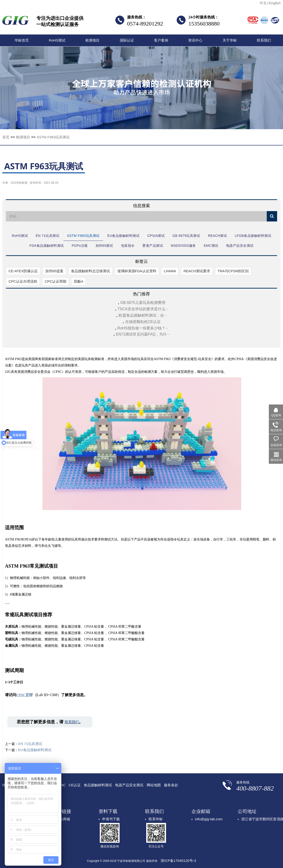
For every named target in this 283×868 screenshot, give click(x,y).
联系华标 (156, 819)
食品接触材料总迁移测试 (90, 271)
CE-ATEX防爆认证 (23, 271)
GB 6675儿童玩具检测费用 (143, 303)
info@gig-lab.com (209, 819)
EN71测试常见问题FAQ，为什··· (143, 334)
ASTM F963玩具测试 (53, 137)
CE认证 (75, 785)
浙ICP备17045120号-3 (178, 861)
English (275, 3)
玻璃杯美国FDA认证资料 (137, 271)
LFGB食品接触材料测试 (253, 236)
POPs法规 (80, 246)
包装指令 (128, 246)
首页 (6, 137)
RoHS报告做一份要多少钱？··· (143, 328)
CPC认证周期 (56, 281)
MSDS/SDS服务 (183, 246)
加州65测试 (104, 246)
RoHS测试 (57, 40)
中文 (263, 3)
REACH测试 (218, 236)
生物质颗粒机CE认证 (143, 322)
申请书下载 (111, 819)
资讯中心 (195, 40)
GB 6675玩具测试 (186, 236)
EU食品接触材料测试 (123, 236)
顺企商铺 (63, 819)
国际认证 (127, 40)
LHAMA (170, 271)
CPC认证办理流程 (23, 281)
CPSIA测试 (156, 236)
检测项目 (92, 40)
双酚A (79, 281)
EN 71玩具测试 (48, 236)
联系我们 (264, 40)
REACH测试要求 (197, 271)
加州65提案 (54, 271)
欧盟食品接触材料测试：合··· (143, 315)
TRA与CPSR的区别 (233, 271)
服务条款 (171, 785)
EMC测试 (211, 246)
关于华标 (230, 40)
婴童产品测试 (153, 246)
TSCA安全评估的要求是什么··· (143, 309)
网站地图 (154, 785)
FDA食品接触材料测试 (47, 246)
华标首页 (22, 40)
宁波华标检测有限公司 (16, 22)
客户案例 (161, 40)
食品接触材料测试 (98, 785)
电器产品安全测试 (240, 246)
